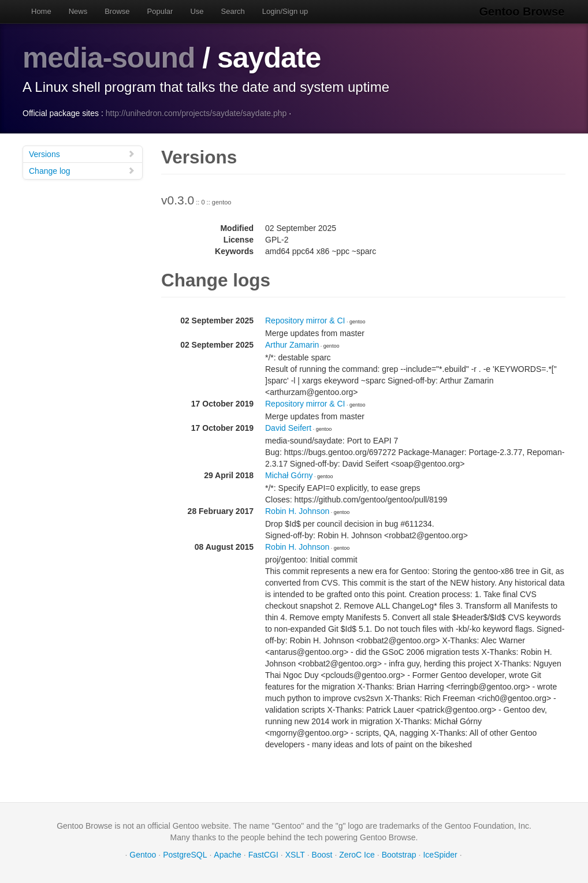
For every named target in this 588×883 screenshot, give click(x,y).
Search (233, 11)
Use (197, 11)
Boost (322, 854)
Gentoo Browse (523, 12)
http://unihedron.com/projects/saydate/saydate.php (196, 113)
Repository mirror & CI (305, 320)
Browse (117, 11)
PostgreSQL (185, 854)
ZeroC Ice (357, 854)
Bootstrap (399, 854)
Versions (82, 153)
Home (41, 11)
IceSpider (440, 854)
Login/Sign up (285, 11)
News (78, 11)
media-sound (109, 58)
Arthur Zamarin (292, 344)
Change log (82, 170)
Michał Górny (289, 475)
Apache (227, 854)
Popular (160, 11)
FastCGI (263, 854)
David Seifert (288, 427)
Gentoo (143, 854)
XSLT (295, 854)
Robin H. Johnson (297, 511)
